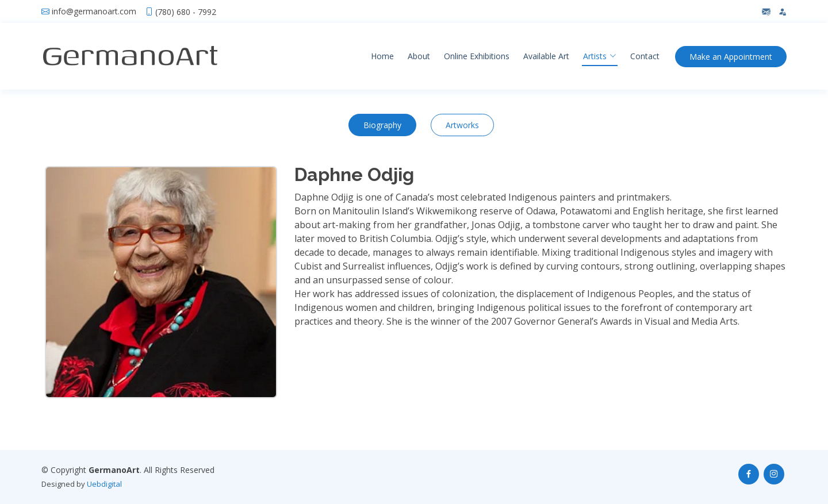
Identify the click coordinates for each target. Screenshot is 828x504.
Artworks (462, 125)
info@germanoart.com (94, 11)
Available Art (546, 56)
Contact (645, 56)
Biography (382, 125)
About (419, 56)
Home (382, 56)
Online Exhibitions (477, 56)
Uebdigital (104, 484)
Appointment (731, 57)
